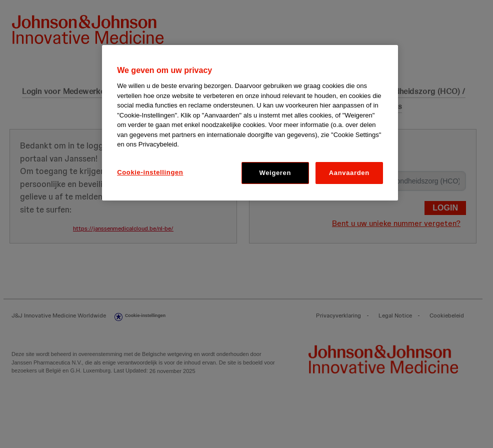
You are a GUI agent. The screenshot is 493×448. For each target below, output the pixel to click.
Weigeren (275, 173)
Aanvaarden (349, 173)
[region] (250, 123)
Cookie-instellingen (150, 172)
